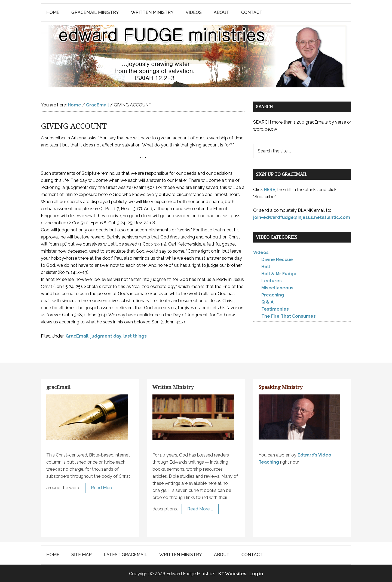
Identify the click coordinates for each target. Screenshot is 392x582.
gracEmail (58, 386)
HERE (269, 189)
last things (135, 335)
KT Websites (232, 573)
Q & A (267, 301)
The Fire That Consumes (289, 316)
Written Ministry (173, 386)
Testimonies (275, 309)
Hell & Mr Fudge (279, 273)
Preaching (273, 294)
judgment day (106, 335)
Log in (256, 573)
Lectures (272, 280)
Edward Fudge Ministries (196, 56)
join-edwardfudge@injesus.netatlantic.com (302, 217)
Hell (266, 266)
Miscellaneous (277, 287)
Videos (261, 252)
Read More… (103, 487)
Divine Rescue (277, 259)
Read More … (200, 508)
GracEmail (77, 335)
